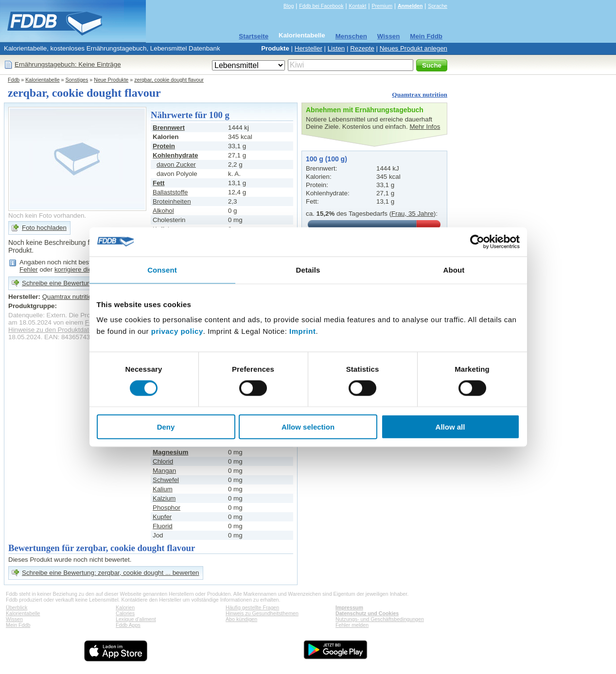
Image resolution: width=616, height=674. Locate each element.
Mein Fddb (426, 36)
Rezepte (362, 48)
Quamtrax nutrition (420, 95)
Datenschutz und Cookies (367, 613)
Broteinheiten (172, 201)
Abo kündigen (241, 619)
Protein (164, 146)
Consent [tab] (162, 269)
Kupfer (162, 517)
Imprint (302, 331)
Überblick (17, 607)
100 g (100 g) (326, 159)
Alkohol (163, 211)
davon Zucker (176, 164)
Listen (336, 48)
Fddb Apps (128, 625)
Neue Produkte (111, 80)
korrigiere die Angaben (87, 269)
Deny (166, 427)
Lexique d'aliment (136, 619)
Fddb (14, 80)
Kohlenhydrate (175, 155)
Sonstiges (77, 80)
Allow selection (308, 427)
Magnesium (170, 452)
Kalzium (164, 498)
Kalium (163, 489)
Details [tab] (308, 269)
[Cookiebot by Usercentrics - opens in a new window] (477, 242)
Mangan (164, 471)
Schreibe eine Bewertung (58, 283)
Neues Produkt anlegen (414, 48)
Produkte (275, 48)
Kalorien (125, 607)
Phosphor (167, 508)
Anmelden (410, 6)
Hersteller (308, 48)
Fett (158, 183)
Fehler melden (352, 625)
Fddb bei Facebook (321, 6)
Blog (289, 6)
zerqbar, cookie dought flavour (169, 80)
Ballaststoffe (170, 192)
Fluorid (163, 526)
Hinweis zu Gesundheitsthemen (262, 613)
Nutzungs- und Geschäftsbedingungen (380, 619)
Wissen (389, 36)
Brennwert (169, 128)
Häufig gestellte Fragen (252, 607)
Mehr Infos (425, 127)
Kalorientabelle (302, 35)
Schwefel (166, 480)
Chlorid (163, 461)
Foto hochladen (44, 228)
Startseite (254, 36)
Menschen (351, 36)
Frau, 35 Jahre (413, 214)
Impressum (349, 607)
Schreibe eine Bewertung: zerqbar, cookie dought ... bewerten (111, 573)
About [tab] (454, 269)
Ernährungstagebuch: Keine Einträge (68, 64)
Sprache (438, 6)
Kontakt (357, 6)
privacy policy (177, 331)
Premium (382, 6)
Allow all (450, 427)
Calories (125, 613)
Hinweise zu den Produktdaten (52, 330)
